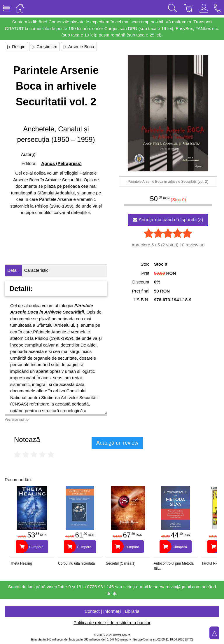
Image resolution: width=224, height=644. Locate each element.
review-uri (195, 245)
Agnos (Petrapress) (61, 163)
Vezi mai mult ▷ (17, 420)
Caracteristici (37, 270)
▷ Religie (16, 47)
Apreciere (141, 245)
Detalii (13, 270)
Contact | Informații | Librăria (112, 611)
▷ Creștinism (44, 47)
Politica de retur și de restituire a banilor (112, 623)
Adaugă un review (117, 443)
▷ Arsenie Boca (79, 47)
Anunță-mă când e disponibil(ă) (168, 220)
